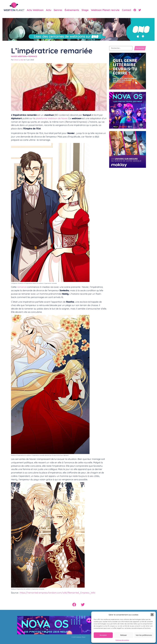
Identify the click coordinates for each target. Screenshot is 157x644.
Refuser (124, 635)
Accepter (103, 635)
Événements (72, 10)
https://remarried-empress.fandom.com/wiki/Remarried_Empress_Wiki (58, 593)
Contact (127, 10)
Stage (85, 10)
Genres (58, 10)
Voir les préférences (144, 635)
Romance (33, 56)
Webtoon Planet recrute (105, 10)
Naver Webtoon (19, 56)
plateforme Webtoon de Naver (51, 118)
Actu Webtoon (35, 10)
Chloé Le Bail (19, 60)
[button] (152, 615)
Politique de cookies (122, 640)
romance (22, 287)
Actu (49, 10)
